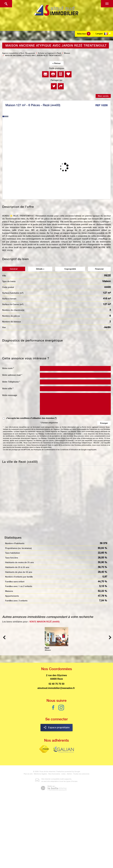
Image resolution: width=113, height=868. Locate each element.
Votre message (10, 395)
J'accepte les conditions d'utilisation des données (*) (31, 418)
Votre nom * (8, 368)
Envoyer (104, 423)
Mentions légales (40, 774)
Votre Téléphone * (11, 382)
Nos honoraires (54, 774)
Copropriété (70, 269)
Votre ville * (8, 388)
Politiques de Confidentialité (44, 450)
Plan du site (28, 774)
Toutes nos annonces (81, 774)
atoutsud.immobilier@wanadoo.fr (56, 688)
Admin (69, 774)
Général (14, 269)
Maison (67, 53)
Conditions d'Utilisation (69, 450)
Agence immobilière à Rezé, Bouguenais (19, 53)
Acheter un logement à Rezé (50, 53)
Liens (63, 774)
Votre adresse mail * (12, 375)
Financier (99, 269)
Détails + (40, 269)
